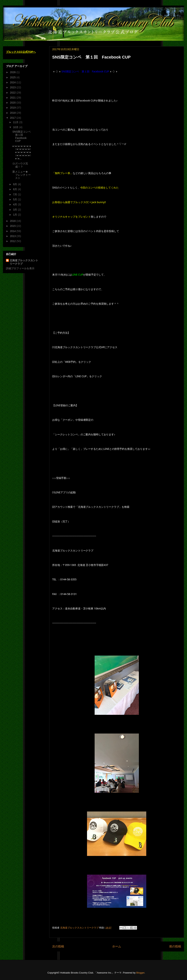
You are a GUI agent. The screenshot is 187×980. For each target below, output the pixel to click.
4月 (15, 204)
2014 (13, 231)
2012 (13, 241)
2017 (13, 118)
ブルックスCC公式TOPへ (21, 52)
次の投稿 (58, 946)
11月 (16, 122)
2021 (13, 98)
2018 (13, 113)
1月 (15, 215)
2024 (13, 82)
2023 (13, 87)
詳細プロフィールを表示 (20, 268)
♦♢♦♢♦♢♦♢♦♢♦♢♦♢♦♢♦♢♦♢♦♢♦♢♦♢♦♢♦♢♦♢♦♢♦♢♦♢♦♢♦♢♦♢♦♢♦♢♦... (22, 152)
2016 (13, 221)
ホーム (117, 946)
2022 (13, 93)
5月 (15, 199)
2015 (13, 226)
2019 (13, 108)
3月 (15, 210)
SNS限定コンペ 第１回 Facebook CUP (23, 136)
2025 (13, 77)
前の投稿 (175, 946)
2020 (13, 103)
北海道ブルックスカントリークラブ (24, 262)
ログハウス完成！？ (20, 165)
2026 (13, 72)
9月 (15, 184)
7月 (15, 194)
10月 (16, 127)
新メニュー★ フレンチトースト (22, 175)
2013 (13, 236)
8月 (15, 189)
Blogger (140, 973)
